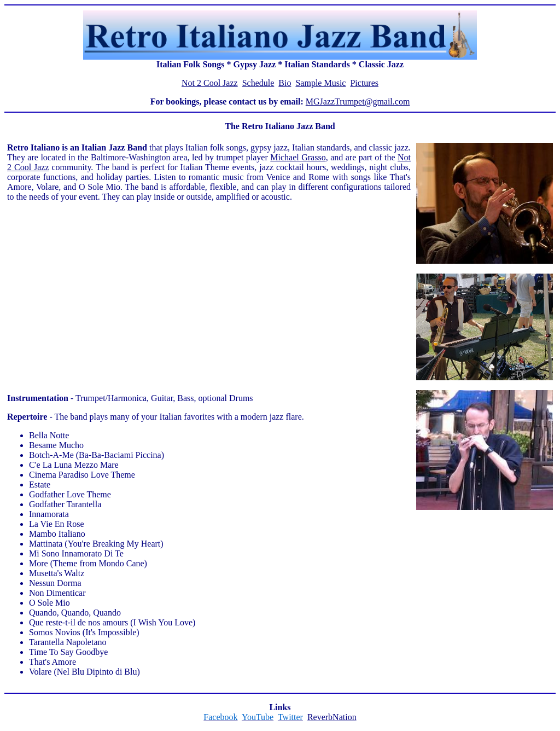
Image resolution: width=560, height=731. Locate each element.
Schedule (258, 83)
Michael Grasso (298, 157)
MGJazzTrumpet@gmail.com (358, 101)
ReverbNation (332, 717)
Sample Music (320, 83)
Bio (285, 83)
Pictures (364, 83)
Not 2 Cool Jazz (210, 83)
